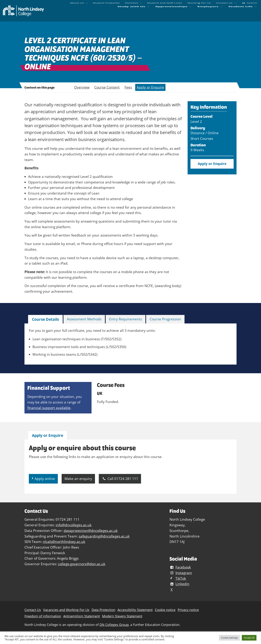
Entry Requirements (126, 319)
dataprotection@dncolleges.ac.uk (91, 531)
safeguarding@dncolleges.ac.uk (104, 536)
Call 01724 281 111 (120, 479)
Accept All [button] (249, 638)
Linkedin (179, 584)
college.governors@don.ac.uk (82, 564)
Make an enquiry (78, 479)
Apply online (45, 479)
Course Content (107, 87)
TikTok (178, 578)
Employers (208, 15)
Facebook (180, 567)
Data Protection (103, 610)
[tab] (45, 319)
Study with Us (131, 15)
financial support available (49, 408)
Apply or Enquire (150, 87)
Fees (128, 87)
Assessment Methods (84, 319)
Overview (82, 87)
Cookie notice (165, 610)
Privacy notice (188, 610)
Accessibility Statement (135, 610)
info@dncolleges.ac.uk (74, 525)
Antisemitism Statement (82, 616)
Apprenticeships (171, 15)
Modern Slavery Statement (122, 616)
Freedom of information (43, 616)
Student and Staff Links (164, 5)
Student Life (241, 15)
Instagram (181, 573)
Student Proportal (106, 5)
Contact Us (224, 5)
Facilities (132, 5)
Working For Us (199, 5)
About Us (77, 5)
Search (249, 5)
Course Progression (165, 319)
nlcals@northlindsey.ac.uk (64, 542)
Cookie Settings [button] (229, 638)
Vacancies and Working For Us (66, 610)
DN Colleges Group (114, 625)
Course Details (45, 319)
